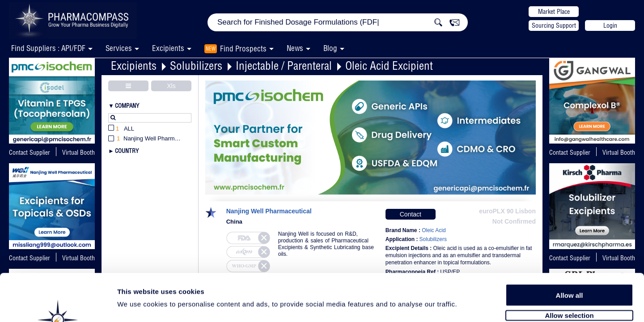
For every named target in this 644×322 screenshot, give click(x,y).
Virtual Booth (619, 153)
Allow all (570, 247)
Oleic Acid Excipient (389, 66)
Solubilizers (196, 66)
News (295, 48)
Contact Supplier (30, 153)
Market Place (554, 12)
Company (127, 106)
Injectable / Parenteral (284, 66)
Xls (171, 86)
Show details (469, 305)
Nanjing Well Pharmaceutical (269, 211)
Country (127, 151)
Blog (330, 48)
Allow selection (569, 267)
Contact (411, 214)
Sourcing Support (554, 25)
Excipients (134, 66)
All (121, 129)
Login (610, 25)
